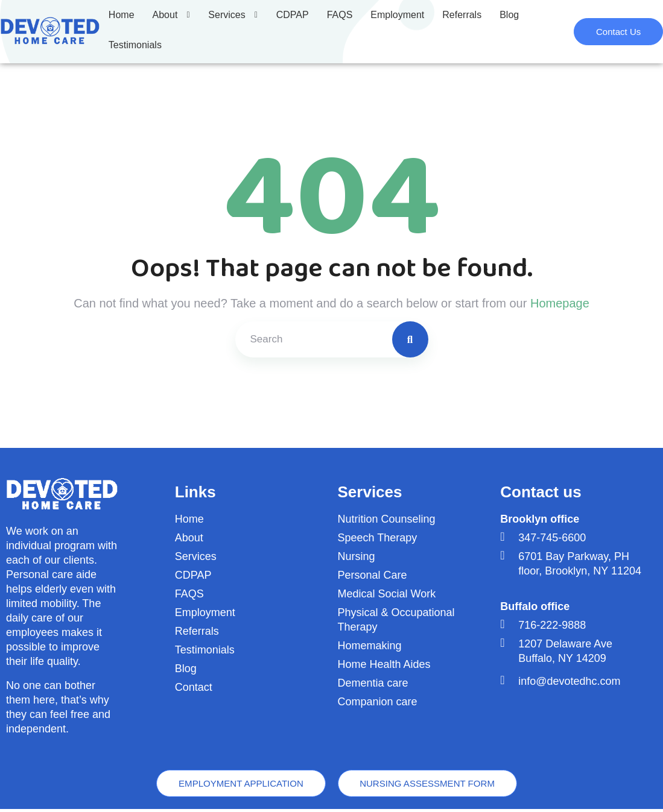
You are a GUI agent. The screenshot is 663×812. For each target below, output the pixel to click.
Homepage (560, 303)
